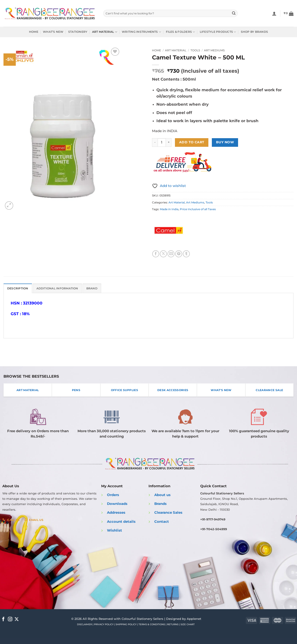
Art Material (105, 32)
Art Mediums (214, 50)
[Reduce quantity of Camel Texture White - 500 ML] (155, 142)
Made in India (169, 209)
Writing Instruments (141, 32)
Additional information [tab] (57, 288)
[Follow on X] (17, 619)
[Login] (274, 13)
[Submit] (234, 13)
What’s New (53, 32)
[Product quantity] (162, 142)
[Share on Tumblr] (186, 254)
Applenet (194, 618)
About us (162, 495)
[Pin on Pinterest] (179, 254)
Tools (195, 50)
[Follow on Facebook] (3, 619)
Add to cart (192, 142)
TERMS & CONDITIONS (152, 624)
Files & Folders (181, 32)
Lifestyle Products (218, 32)
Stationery (78, 32)
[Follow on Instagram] (10, 619)
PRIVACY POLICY (104, 624)
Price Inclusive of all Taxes (198, 209)
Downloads (117, 504)
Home (34, 32)
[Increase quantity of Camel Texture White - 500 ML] (169, 142)
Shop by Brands (254, 32)
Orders (113, 495)
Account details (121, 521)
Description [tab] (18, 288)
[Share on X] (163, 254)
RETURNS (173, 624)
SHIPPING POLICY (126, 624)
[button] (289, 13)
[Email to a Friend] (171, 254)
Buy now (225, 142)
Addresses (116, 513)
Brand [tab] (92, 288)
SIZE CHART (188, 624)
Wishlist (115, 530)
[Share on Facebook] (156, 254)
